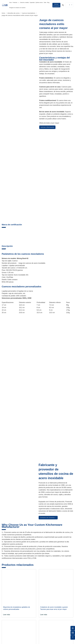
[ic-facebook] (63, 623)
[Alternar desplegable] (19, 3)
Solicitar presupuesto (56, 5)
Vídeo (45, 3)
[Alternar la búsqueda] (63, 5)
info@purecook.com (66, 603)
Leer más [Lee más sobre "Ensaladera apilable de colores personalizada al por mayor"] (7, 524)
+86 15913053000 (67, 599)
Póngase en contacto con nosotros (17, 8)
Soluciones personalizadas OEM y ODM (17, 208)
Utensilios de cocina (13, 13)
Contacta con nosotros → (48, 427)
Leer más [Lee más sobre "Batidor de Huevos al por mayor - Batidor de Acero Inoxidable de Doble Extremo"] (44, 575)
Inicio (11, 3)
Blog (48, 3)
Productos (15, 3)
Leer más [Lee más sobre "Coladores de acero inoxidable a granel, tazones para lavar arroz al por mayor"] (44, 524)
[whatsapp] (73, 628)
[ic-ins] (72, 623)
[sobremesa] (73, 637)
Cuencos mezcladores (28, 13)
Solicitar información (47, 127)
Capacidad (32, 3)
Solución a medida (24, 3)
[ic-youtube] (67, 623)
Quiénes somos (39, 3)
